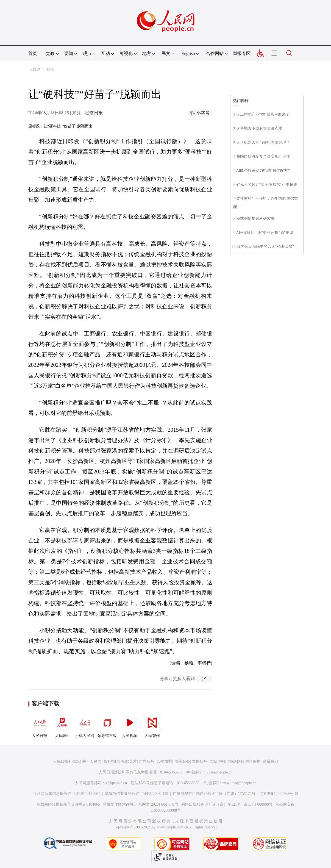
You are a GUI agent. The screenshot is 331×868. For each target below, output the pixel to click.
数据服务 (200, 762)
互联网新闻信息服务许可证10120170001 (67, 794)
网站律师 (235, 762)
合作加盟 (164, 762)
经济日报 (94, 113)
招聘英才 (129, 762)
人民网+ (62, 725)
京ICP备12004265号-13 (279, 794)
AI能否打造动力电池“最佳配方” (263, 170)
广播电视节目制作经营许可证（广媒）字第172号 (214, 794)
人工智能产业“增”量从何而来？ (263, 114)
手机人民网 (85, 725)
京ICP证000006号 (258, 804)
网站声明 (217, 762)
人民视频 (130, 725)
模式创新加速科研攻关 (255, 219)
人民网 (35, 69)
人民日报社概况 (66, 762)
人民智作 (152, 725)
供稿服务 (182, 762)
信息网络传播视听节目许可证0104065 (68, 804)
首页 (33, 53)
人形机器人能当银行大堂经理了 (263, 142)
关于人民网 (92, 762)
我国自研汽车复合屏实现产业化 (263, 156)
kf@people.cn (116, 783)
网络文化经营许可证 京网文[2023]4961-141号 (141, 804)
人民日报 (40, 725)
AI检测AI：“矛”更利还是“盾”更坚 (265, 233)
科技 (50, 69)
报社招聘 (111, 762)
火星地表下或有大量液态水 (259, 128)
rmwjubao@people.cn (240, 783)
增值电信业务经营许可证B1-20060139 (136, 794)
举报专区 (242, 53)
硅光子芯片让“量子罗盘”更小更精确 (267, 185)
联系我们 (270, 762)
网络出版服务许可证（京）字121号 (211, 804)
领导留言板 (107, 725)
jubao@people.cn (219, 772)
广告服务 (147, 762)
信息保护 (253, 762)
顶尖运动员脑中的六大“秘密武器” (265, 247)
